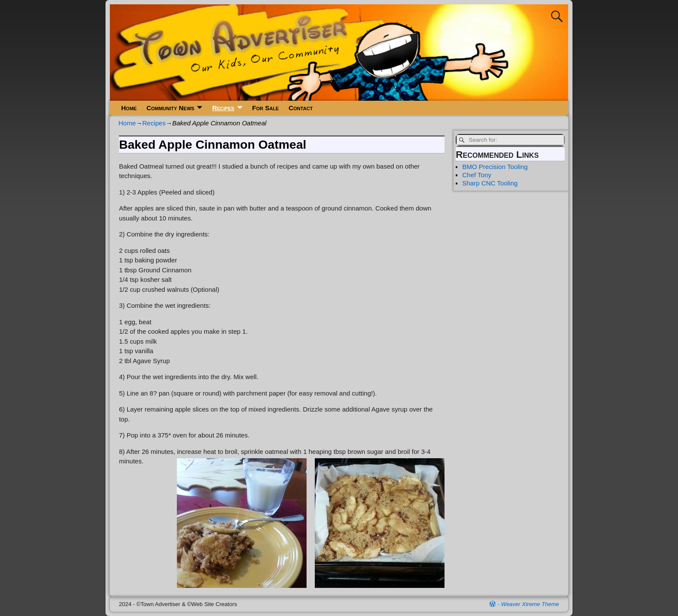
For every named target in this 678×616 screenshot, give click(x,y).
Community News (171, 108)
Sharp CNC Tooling (490, 183)
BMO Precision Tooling (495, 167)
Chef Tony (477, 175)
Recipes (223, 108)
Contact (301, 108)
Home (129, 108)
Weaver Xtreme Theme (530, 604)
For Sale (265, 108)
